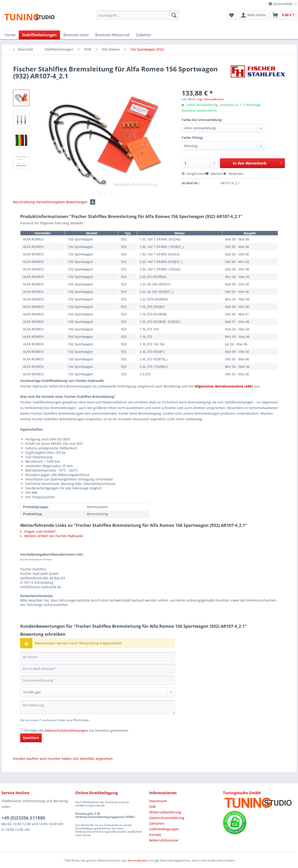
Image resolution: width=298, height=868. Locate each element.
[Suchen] (174, 15)
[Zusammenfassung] (98, 680)
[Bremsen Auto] (76, 35)
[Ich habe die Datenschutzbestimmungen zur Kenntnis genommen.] (22, 730)
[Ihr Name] (98, 657)
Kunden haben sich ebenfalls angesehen (81, 759)
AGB (152, 807)
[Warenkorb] (283, 15)
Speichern (31, 738)
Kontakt (155, 835)
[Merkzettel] (232, 15)
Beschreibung (24, 202)
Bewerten (233, 174)
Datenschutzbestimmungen (66, 730)
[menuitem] (138, 17)
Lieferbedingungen (164, 829)
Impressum (158, 801)
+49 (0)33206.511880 (23, 818)
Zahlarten (157, 823)
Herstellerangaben (51, 202)
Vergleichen (194, 174)
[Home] (10, 35)
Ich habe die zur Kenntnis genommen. (77, 730)
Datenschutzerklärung (167, 818)
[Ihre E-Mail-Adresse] (98, 669)
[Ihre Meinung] (98, 707)
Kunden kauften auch (30, 759)
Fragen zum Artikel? (38, 531)
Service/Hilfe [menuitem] (281, 4)
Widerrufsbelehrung (165, 812)
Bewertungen (81, 202)
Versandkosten (138, 860)
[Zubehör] (144, 35)
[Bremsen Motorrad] (112, 35)
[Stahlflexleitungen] (39, 35)
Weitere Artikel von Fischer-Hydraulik (52, 536)
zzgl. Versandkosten (211, 99)
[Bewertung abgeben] (98, 692)
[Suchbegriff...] (138, 15)
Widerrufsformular (164, 840)
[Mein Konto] (253, 15)
